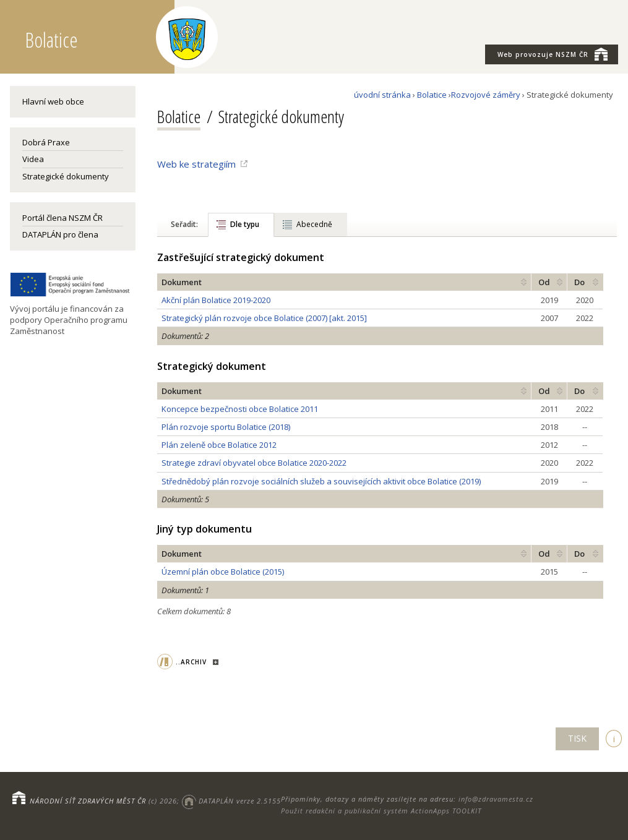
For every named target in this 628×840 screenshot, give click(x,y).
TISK (577, 738)
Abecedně (314, 224)
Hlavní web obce (53, 101)
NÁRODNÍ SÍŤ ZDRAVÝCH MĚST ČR (88, 801)
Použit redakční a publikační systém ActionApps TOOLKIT (381, 811)
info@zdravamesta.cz (496, 799)
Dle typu (245, 224)
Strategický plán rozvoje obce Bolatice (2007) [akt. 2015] (264, 318)
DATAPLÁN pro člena (60, 234)
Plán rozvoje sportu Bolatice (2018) (226, 427)
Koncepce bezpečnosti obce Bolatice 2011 (240, 409)
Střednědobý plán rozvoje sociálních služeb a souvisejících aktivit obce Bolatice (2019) (321, 481)
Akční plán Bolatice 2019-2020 (216, 300)
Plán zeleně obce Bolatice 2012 (219, 445)
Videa (33, 159)
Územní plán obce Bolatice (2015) (223, 572)
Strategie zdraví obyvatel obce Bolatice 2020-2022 (254, 463)
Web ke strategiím (196, 164)
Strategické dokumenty (66, 176)
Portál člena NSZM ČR (62, 218)
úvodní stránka (382, 95)
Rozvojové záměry (486, 95)
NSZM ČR (553, 54)
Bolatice (432, 95)
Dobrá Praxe (46, 142)
